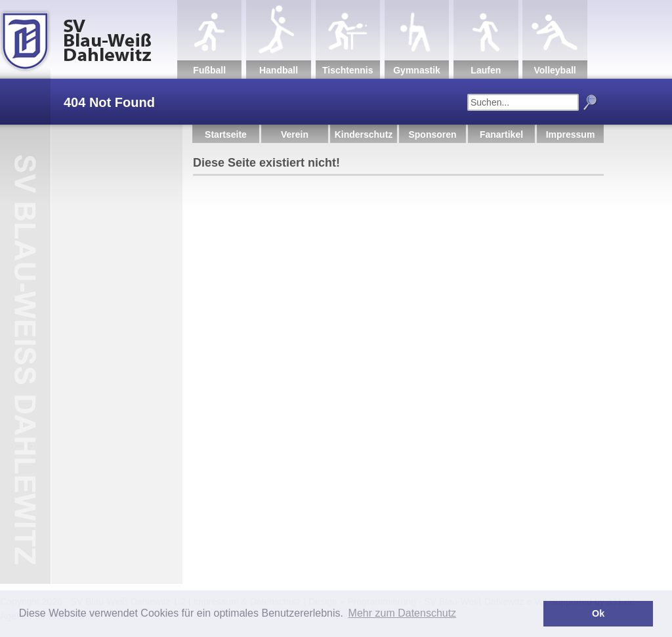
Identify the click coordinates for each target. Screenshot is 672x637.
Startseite (226, 134)
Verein (295, 134)
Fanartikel (501, 134)
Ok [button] (598, 613)
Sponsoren (432, 134)
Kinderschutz (364, 134)
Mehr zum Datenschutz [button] (403, 613)
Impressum (571, 134)
